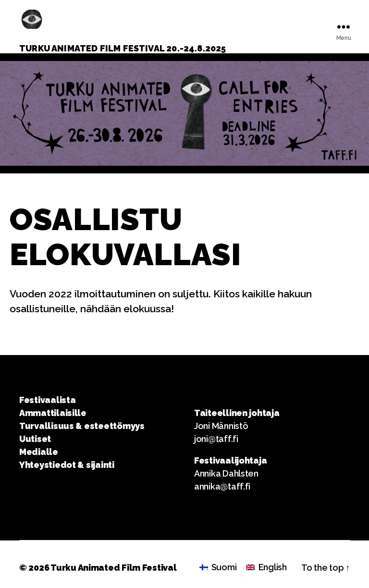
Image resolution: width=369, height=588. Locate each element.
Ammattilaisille (53, 413)
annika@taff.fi (222, 486)
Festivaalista (48, 400)
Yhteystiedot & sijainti (67, 465)
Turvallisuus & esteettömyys (82, 426)
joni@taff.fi (216, 439)
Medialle (39, 452)
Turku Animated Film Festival (113, 568)
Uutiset (35, 439)
